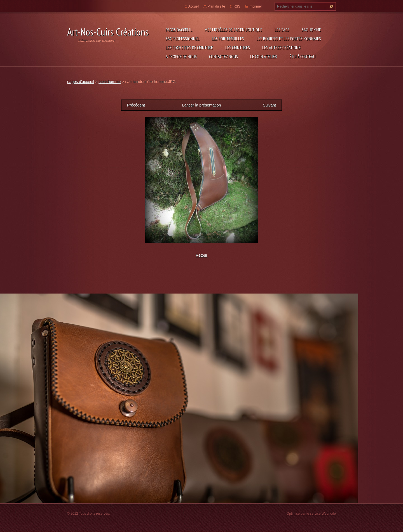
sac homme (311, 30)
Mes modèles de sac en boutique (233, 30)
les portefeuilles (228, 39)
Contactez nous (223, 56)
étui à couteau (302, 56)
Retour (201, 255)
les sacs (282, 30)
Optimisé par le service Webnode (311, 514)
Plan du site (216, 6)
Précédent (136, 105)
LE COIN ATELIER (264, 56)
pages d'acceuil (179, 30)
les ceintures (238, 48)
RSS (237, 6)
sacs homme (110, 82)
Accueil (194, 6)
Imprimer (255, 6)
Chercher (331, 6)
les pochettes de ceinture (189, 48)
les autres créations (281, 48)
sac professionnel (183, 39)
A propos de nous (181, 56)
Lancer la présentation (202, 105)
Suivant (269, 105)
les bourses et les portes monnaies (289, 39)
